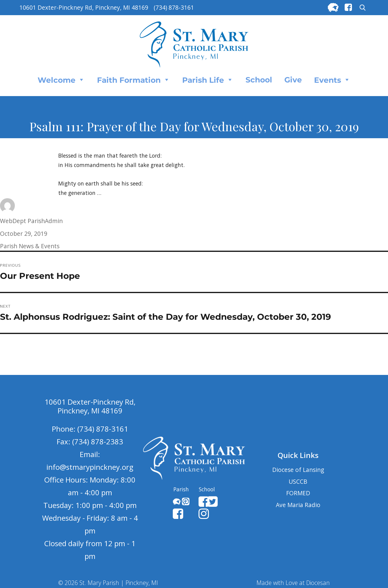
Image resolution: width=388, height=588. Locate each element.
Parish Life (208, 80)
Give (293, 80)
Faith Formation (134, 80)
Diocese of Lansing (298, 470)
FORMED (298, 493)
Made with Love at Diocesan (293, 583)
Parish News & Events (30, 246)
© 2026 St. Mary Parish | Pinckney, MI (108, 583)
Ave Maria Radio (298, 505)
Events (332, 80)
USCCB (298, 481)
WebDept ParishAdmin (31, 221)
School (259, 80)
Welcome (61, 80)
